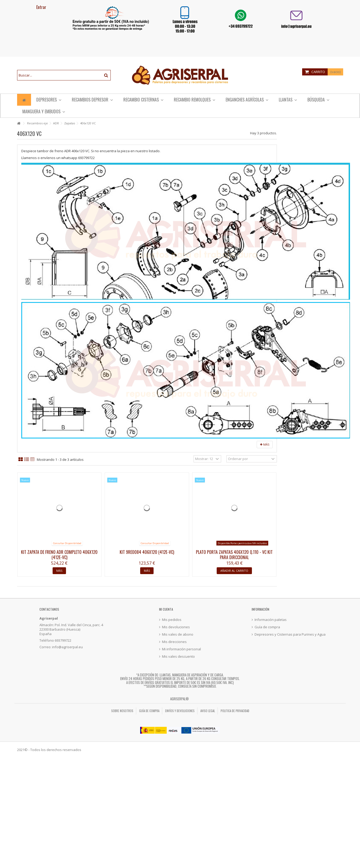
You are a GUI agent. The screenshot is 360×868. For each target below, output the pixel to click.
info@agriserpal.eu (67, 647)
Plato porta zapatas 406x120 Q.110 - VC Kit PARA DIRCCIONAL (234, 555)
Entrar (41, 7)
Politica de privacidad (235, 711)
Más (265, 444)
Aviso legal (208, 711)
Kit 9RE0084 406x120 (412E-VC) (147, 552)
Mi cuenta (166, 609)
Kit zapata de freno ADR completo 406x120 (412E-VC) (59, 555)
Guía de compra (267, 627)
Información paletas (271, 620)
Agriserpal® (179, 699)
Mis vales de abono (178, 634)
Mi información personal (181, 649)
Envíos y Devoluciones (180, 711)
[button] (194, 100)
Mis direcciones (174, 642)
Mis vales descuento (178, 657)
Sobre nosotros (122, 711)
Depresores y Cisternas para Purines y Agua (290, 634)
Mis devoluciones (176, 627)
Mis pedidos (172, 620)
